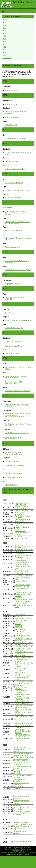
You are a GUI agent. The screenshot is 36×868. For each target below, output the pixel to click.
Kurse (8, 11)
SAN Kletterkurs (18, 787)
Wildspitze (18, 536)
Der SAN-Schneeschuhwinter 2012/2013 (14, 298)
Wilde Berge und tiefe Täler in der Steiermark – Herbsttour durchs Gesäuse (16, 213)
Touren (15, 11)
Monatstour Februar (11, 90)
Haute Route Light (21, 687)
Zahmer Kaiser (20, 531)
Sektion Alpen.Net (23, 854)
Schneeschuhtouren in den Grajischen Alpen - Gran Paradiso (24, 594)
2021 (4, 25)
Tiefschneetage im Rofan (23, 724)
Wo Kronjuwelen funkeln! (13, 247)
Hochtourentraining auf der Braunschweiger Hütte (14, 438)
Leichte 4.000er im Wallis (23, 643)
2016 (4, 36)
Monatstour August (11, 125)
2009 (4, 52)
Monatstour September (12, 117)
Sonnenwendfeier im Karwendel (15, 139)
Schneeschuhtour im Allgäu (14, 328)
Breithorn (18, 633)
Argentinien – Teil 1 (21, 570)
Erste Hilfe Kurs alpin (12, 353)
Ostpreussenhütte (21, 615)
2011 (4, 47)
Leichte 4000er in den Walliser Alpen (17, 433)
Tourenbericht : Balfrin (12, 162)
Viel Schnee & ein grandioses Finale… (18, 190)
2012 (4, 44)
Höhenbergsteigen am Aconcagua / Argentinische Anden (16, 377)
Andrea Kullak (32, 853)
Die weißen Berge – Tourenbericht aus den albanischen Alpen (17, 223)
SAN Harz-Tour (18, 809)
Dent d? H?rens (10, 313)
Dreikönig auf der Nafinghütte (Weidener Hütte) (23, 738)
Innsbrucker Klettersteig (23, 657)
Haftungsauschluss (18, 851)
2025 (4, 22)
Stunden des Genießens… (14, 198)
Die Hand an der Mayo (12, 461)
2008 (4, 55)
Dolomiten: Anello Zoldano (24, 646)
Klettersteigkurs (18, 805)
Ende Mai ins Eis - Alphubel (24, 663)
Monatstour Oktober (11, 104)
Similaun (18, 624)
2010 (4, 50)
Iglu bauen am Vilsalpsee (21, 811)
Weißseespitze (20, 514)
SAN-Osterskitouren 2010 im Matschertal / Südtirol (14, 383)
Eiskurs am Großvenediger (22, 826)
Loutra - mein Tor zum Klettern (15, 169)
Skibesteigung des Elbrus (21, 807)
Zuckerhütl (19, 616)
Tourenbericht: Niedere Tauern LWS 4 (17, 391)
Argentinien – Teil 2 (21, 572)
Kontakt (16, 847)
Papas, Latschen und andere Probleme (18, 320)
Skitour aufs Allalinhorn (23, 703)
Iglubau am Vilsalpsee (22, 726)
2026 (4, 20)
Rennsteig (18, 689)
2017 (4, 33)
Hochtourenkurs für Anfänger (14, 466)
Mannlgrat (18, 626)
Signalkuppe (19, 628)
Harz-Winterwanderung (23, 735)
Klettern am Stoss (21, 581)
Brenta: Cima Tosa (21, 522)
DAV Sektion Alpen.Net (24, 2)
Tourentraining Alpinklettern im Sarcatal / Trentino (18, 368)
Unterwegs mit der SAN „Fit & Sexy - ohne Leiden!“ (17, 262)
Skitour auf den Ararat (22, 587)
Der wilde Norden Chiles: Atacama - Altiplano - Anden (23, 678)
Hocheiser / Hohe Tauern (23, 575)
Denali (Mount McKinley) (23, 585)
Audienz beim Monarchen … (14, 231)
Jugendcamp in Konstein (21, 800)
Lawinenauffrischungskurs (13, 477)
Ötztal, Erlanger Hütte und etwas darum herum (18, 153)
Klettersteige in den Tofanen (14, 346)
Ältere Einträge (7, 58)
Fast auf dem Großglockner (14, 342)
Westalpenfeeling (21, 691)
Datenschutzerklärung (12, 849)
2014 (4, 39)
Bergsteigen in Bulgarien (13, 284)
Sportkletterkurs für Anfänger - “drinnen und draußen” (18, 425)
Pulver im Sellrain (21, 538)
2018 (4, 31)
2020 (4, 28)
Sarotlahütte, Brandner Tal (24, 639)
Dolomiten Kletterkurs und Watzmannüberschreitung (13, 453)
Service (23, 11)
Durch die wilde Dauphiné (24, 681)
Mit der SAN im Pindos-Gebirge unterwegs (15, 112)
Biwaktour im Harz (21, 656)
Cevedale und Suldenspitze (24, 510)
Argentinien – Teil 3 (21, 574)
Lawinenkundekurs (11, 485)
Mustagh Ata (19, 641)
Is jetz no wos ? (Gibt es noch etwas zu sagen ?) (18, 239)
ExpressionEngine (12, 853)
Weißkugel (17, 774)
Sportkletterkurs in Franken (24, 550)
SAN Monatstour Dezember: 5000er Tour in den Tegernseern (22, 750)
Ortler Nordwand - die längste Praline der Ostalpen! (17, 406)
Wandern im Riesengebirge (24, 583)
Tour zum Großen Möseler (13, 473)
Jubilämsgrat (19, 551)
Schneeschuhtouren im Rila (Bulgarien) (18, 270)
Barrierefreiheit (26, 849)
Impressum (9, 847)
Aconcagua (17, 788)
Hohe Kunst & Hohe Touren (14, 183)
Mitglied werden (25, 847)
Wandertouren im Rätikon (24, 618)
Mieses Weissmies (21, 644)
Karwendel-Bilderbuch (20, 761)
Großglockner (20, 553)
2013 (4, 42)
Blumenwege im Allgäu (23, 520)
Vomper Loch (19, 512)
